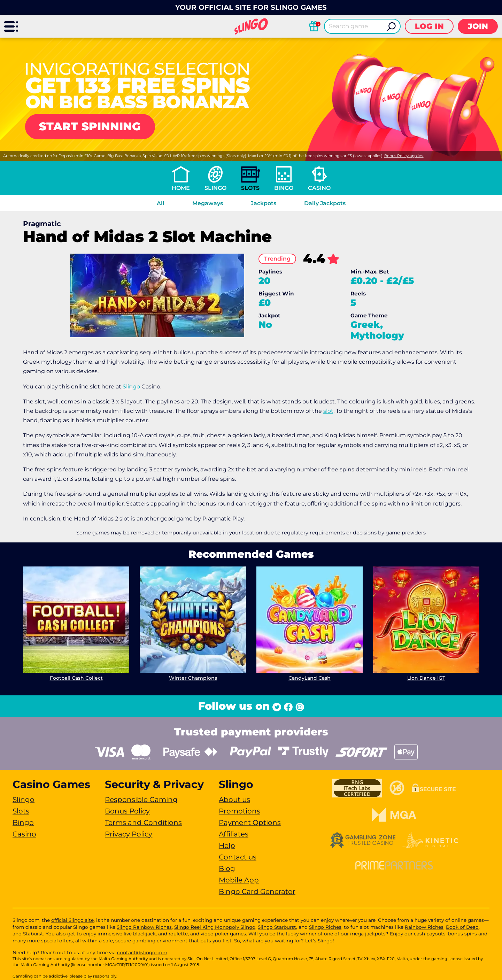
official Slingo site (72, 920)
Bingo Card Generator (257, 892)
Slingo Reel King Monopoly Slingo (215, 927)
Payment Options (250, 823)
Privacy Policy (129, 834)
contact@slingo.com (142, 952)
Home (181, 188)
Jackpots (264, 203)
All (161, 203)
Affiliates (234, 834)
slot (328, 411)
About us (234, 800)
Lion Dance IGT (426, 678)
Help (227, 846)
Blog (227, 869)
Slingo (215, 188)
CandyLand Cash (310, 678)
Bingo (284, 188)
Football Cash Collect (76, 678)
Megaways (208, 203)
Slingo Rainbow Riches (144, 927)
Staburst (33, 934)
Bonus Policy (127, 811)
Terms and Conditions (143, 823)
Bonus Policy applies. (404, 156)
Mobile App (239, 880)
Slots (250, 188)
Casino (319, 188)
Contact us (238, 857)
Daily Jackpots (325, 203)
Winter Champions (193, 678)
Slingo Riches (325, 927)
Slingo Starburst (277, 927)
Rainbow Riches (424, 927)
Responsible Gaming (141, 800)
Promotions (240, 811)
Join (478, 26)
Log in (429, 26)
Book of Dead (462, 927)
